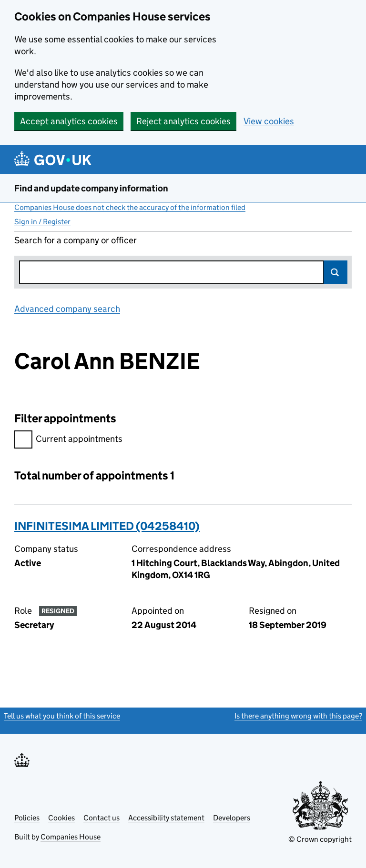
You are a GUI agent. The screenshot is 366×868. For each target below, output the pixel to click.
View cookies (269, 121)
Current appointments (68, 440)
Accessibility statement (166, 818)
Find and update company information (91, 188)
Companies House (71, 837)
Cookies (61, 818)
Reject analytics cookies (183, 121)
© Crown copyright (320, 839)
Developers (232, 818)
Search (335, 272)
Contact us (102, 818)
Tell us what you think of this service (62, 716)
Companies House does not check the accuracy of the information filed (130, 207)
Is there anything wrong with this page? (298, 716)
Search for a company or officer (76, 240)
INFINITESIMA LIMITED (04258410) (107, 526)
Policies (27, 818)
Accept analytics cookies (69, 121)
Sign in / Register (42, 222)
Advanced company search (67, 309)
